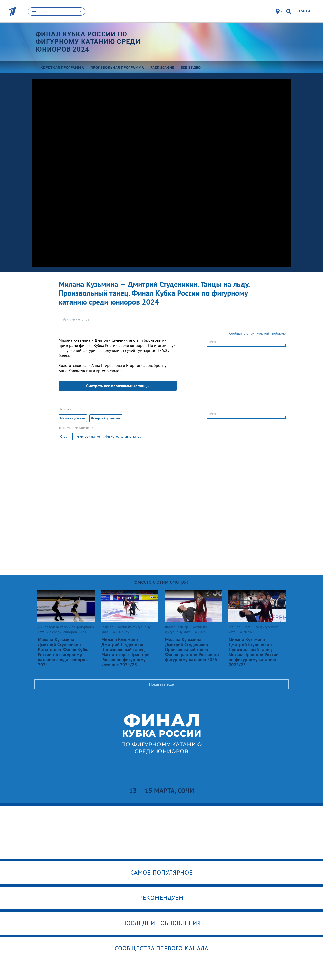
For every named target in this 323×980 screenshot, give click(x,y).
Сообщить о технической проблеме (257, 333)
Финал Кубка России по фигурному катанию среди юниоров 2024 (88, 42)
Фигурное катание (87, 437)
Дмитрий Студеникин (106, 418)
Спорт (64, 437)
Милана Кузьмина (73, 418)
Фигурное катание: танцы (124, 437)
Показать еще (161, 684)
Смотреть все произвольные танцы (118, 386)
